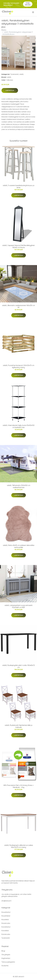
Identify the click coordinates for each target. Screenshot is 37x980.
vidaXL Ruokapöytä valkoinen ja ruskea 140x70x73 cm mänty (19, 846)
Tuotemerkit (14, 74)
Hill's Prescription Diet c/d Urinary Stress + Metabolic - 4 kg (18, 786)
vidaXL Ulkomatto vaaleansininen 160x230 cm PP (18, 306)
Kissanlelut (5, 920)
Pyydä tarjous (28, 4)
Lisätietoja (10, 90)
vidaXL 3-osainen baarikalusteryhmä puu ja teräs (18, 186)
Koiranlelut (5, 931)
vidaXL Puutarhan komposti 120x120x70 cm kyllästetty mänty (19, 366)
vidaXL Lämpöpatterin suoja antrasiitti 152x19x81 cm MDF (18, 606)
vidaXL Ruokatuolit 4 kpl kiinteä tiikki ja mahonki (18, 726)
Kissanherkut (6, 912)
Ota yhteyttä (6, 955)
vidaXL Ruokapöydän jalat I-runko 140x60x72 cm (18, 666)
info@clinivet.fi (6, 901)
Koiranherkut (6, 927)
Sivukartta (5, 966)
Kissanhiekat (6, 916)
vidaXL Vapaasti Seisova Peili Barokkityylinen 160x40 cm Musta (18, 246)
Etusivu (4, 30)
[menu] (33, 12)
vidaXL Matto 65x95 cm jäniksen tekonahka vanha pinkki (19, 546)
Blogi (3, 951)
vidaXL (22, 74)
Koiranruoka (6, 934)
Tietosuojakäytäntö (8, 962)
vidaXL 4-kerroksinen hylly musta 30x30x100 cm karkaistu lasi (19, 426)
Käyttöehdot (6, 958)
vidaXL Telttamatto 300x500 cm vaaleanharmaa (19, 486)
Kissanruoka (6, 923)
